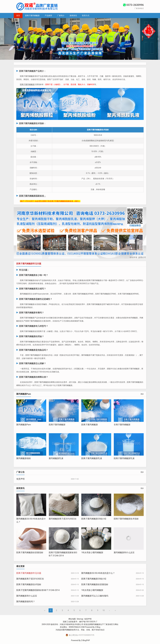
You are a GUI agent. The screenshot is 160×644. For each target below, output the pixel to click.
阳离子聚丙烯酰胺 (57, 425)
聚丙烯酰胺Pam (24, 425)
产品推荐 (48, 16)
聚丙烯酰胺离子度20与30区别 (63, 519)
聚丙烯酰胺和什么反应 (124, 553)
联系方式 (86, 16)
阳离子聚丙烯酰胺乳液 (124, 458)
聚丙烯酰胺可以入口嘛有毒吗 (95, 596)
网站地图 (72, 619)
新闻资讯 (73, 16)
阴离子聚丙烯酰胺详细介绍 (94, 519)
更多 (142, 394)
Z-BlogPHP (85, 640)
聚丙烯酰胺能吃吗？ (26, 602)
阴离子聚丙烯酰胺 (32, 16)
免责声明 (20, 479)
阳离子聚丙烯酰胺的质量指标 (30, 553)
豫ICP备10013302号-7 (88, 622)
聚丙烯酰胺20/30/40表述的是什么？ (98, 573)
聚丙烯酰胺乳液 (56, 458)
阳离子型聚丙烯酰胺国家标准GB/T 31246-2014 (38, 590)
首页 (18, 16)
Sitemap (80, 619)
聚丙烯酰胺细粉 (24, 458)
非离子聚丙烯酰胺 (122, 425)
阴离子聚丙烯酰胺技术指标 (126, 519)
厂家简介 (61, 16)
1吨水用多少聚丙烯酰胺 (92, 553)
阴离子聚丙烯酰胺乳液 (92, 458)
